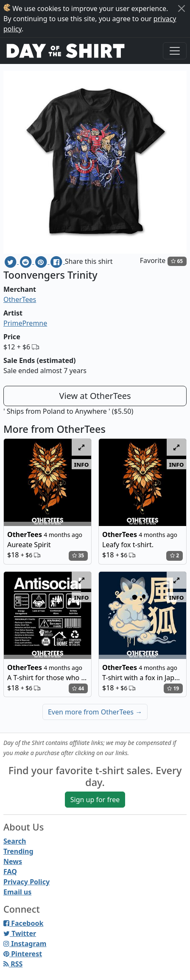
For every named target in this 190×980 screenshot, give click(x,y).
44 (78, 688)
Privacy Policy (27, 882)
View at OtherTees (95, 396)
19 (173, 688)
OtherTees (20, 299)
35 (78, 555)
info (82, 464)
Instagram (25, 944)
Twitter (20, 933)
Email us (17, 892)
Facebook (23, 923)
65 (177, 261)
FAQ (10, 872)
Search (15, 841)
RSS (13, 964)
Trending (18, 851)
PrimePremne (25, 323)
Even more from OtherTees (95, 712)
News (13, 861)
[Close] (182, 8)
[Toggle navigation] (175, 51)
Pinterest (23, 954)
